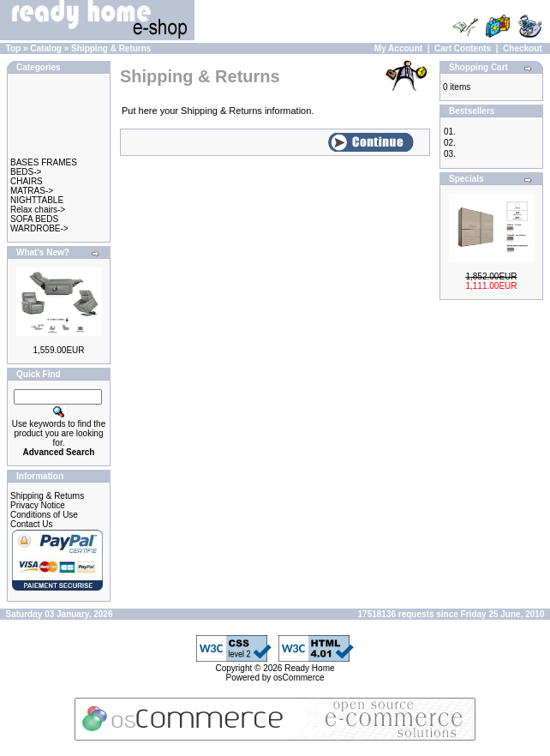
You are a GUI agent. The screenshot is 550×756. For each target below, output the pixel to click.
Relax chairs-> (38, 210)
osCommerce (299, 678)
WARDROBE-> (39, 228)
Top (14, 48)
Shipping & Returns (111, 48)
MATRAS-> (32, 191)
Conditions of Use (44, 515)
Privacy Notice (38, 505)
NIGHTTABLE (37, 200)
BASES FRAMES (44, 162)
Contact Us (31, 524)
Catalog (46, 48)
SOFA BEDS (34, 219)
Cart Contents (463, 48)
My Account (398, 48)
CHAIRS (27, 181)
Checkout (523, 48)
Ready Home (309, 668)
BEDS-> (26, 172)
